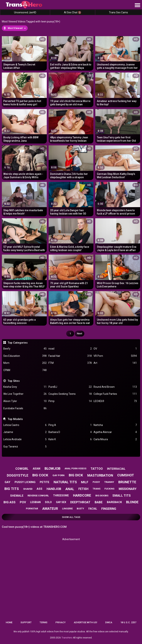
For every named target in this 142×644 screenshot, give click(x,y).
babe (99, 502)
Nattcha (115, 425)
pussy (96, 482)
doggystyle (18, 475)
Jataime (25, 432)
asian (37, 469)
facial (93, 509)
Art (115, 363)
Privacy (61, 622)
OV (115, 349)
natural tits (65, 482)
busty (80, 509)
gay (7, 482)
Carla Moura (115, 439)
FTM (70, 363)
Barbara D (70, 432)
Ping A (70, 425)
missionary (128, 489)
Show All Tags (71, 517)
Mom (25, 363)
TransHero (67, 638)
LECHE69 (115, 401)
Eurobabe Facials (25, 408)
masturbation (100, 475)
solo (48, 502)
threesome (61, 495)
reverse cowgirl (38, 496)
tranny (109, 482)
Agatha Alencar (115, 432)
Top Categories (18, 343)
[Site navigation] (137, 5)
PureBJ (70, 387)
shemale (17, 496)
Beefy (25, 349)
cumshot (126, 475)
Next (80, 333)
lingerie (67, 509)
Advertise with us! (86, 622)
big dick (76, 475)
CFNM (25, 370)
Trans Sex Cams (118, 12)
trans (97, 489)
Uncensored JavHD (25, 12)
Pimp (70, 401)
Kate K (70, 439)
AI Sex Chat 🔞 (73, 12)
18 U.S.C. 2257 (128, 622)
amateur (50, 509)
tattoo (97, 469)
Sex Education (25, 356)
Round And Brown (115, 387)
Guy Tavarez (25, 447)
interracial (116, 469)
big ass (10, 502)
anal (70, 489)
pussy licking (25, 482)
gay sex (61, 502)
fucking (109, 489)
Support (26, 622)
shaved (28, 489)
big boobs (102, 496)
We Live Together (25, 394)
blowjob (53, 468)
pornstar (32, 509)
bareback (114, 502)
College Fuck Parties (115, 394)
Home (9, 622)
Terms (43, 622)
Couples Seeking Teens (70, 394)
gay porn (59, 475)
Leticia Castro (25, 425)
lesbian (35, 502)
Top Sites (14, 381)
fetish (83, 489)
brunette (127, 482)
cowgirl (22, 469)
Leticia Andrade (25, 439)
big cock (40, 475)
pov (23, 502)
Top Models (15, 419)
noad (70, 349)
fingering (109, 509)
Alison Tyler (25, 401)
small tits (122, 495)
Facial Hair (70, 356)
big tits (12, 489)
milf (85, 482)
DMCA (109, 622)
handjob (54, 489)
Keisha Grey (25, 387)
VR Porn (115, 356)
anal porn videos (75, 469)
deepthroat (80, 502)
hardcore (82, 495)
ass (39, 489)
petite (45, 482)
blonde (132, 502)
